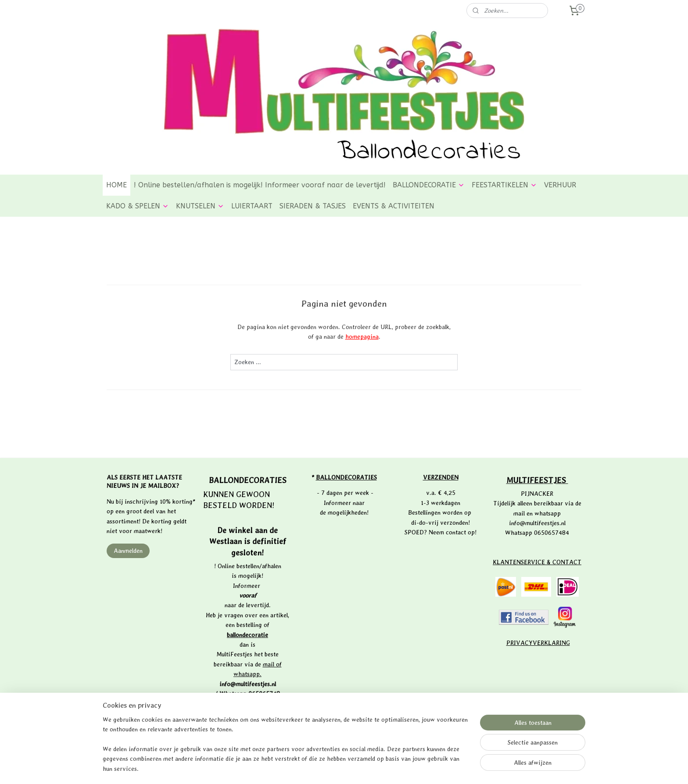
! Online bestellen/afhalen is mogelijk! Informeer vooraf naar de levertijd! (260, 185)
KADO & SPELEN (138, 206)
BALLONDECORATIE (429, 185)
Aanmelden (128, 551)
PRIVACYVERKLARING (538, 643)
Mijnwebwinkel (430, 768)
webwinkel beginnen (360, 768)
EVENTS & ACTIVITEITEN (394, 206)
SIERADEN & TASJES (313, 206)
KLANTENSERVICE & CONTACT (537, 562)
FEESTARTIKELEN (504, 185)
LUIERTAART (252, 206)
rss (331, 768)
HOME (116, 185)
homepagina (362, 337)
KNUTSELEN (200, 206)
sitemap (315, 768)
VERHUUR (560, 185)
